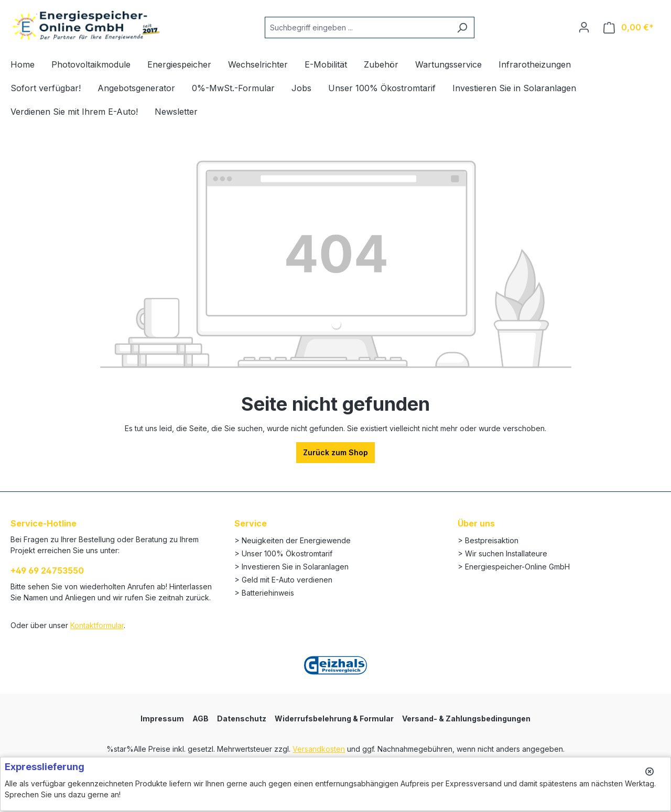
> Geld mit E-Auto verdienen (283, 580)
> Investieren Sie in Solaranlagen (291, 567)
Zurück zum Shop (335, 452)
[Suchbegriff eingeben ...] (358, 28)
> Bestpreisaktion (488, 540)
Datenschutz (242, 718)
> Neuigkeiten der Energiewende (293, 540)
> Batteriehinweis (264, 593)
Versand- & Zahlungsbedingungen (466, 718)
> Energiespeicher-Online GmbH (514, 567)
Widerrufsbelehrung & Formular (334, 718)
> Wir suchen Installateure (502, 553)
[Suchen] (462, 28)
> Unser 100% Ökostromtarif (283, 553)
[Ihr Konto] (584, 27)
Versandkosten (319, 749)
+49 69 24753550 (47, 570)
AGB (201, 718)
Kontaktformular (97, 625)
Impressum (162, 718)
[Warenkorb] (629, 28)
